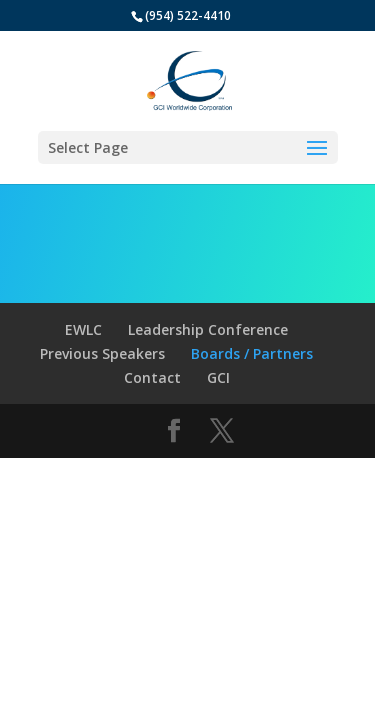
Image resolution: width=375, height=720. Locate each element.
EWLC (83, 329)
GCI (218, 377)
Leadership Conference (208, 329)
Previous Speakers (102, 353)
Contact (152, 377)
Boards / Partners (252, 353)
